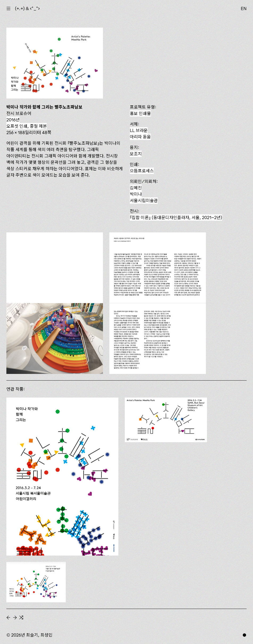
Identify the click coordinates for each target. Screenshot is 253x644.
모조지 (136, 154)
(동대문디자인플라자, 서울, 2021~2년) (176, 217)
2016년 (13, 120)
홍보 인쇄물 (140, 113)
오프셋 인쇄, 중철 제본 (27, 126)
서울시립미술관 (144, 201)
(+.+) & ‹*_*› (27, 8)
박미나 (136, 194)
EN (244, 8)
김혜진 (136, 188)
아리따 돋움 (140, 137)
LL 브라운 (139, 130)
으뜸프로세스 (142, 171)
